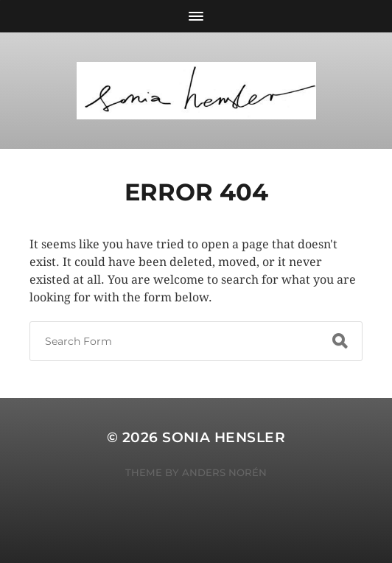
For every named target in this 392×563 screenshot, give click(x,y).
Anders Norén (224, 472)
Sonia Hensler (224, 437)
